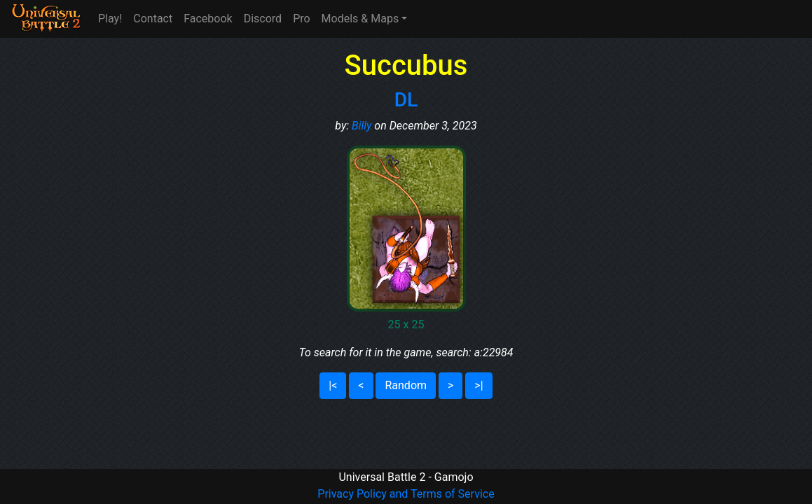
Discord (263, 19)
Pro (301, 19)
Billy (362, 126)
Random (406, 385)
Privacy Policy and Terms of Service (406, 494)
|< (333, 385)
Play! (110, 19)
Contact (153, 19)
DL (406, 100)
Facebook (208, 19)
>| (479, 385)
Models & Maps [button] (360, 19)
